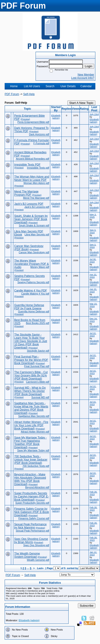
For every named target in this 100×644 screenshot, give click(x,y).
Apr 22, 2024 (93, 276)
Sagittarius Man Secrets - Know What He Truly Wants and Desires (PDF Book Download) (31, 408)
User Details (68, 86)
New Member (86, 75)
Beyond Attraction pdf (37, 487)
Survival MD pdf (40, 397)
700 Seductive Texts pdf (36, 466)
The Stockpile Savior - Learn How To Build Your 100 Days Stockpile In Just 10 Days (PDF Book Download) (31, 341)
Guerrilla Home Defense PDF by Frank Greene (29, 307)
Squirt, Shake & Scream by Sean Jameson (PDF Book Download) (31, 219)
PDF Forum (12, 94)
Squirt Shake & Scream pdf (34, 225)
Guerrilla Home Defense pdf (33, 311)
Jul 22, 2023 (93, 334)
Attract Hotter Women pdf (35, 432)
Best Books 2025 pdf (38, 323)
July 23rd (94, 114)
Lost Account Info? (83, 78)
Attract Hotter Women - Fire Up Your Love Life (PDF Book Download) (31, 425)
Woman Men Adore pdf (36, 183)
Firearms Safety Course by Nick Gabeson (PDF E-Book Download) (32, 512)
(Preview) (25, 119)
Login (88, 66)
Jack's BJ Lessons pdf (37, 207)
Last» (41, 568)
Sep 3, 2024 (93, 231)
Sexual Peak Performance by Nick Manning (30, 526)
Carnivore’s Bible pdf (38, 382)
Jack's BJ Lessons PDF (29, 204)
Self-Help (29, 94)
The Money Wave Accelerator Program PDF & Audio (32, 264)
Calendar (86, 86)
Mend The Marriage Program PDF (26, 193)
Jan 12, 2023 (93, 553)
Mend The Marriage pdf (36, 198)
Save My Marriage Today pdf (33, 450)
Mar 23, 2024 (94, 305)
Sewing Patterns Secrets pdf (33, 282)
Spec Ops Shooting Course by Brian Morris (31, 541)
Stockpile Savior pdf (38, 351)
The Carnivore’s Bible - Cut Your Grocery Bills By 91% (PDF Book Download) (31, 375)
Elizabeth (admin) (56, 117)
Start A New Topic (81, 103)
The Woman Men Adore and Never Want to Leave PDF (32, 178)
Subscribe (87, 606)
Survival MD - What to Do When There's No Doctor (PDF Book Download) (30, 391)
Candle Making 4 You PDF (31, 291)
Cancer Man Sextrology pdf (34, 252)
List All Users (32, 86)
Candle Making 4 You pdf (35, 294)
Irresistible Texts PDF (27, 165)
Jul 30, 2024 (93, 260)
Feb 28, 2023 (94, 493)
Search (50, 86)
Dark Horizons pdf (39, 134)
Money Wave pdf (40, 267)
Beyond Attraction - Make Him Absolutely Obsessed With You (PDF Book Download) (30, 479)
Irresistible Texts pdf (38, 168)
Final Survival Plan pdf (37, 366)
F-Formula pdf (41, 143)
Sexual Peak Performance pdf (32, 531)
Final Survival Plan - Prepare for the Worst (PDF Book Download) (31, 360)
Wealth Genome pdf (38, 560)
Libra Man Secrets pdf (37, 234)
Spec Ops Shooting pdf (36, 545)
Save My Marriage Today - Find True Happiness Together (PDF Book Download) (30, 442)
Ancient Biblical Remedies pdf (32, 159)
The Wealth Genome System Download (27, 555)
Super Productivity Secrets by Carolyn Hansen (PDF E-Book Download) (32, 497)
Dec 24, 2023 (94, 320)
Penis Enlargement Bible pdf (33, 122)
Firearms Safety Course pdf (34, 518)
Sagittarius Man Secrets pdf (34, 416)
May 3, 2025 (93, 216)
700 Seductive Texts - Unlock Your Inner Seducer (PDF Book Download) (31, 460)
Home (14, 86)
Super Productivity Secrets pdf (32, 503)
